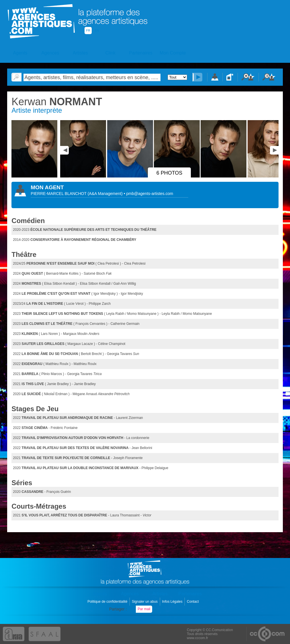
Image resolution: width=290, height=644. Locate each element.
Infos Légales (173, 602)
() (106, 194)
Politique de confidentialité (108, 602)
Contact (193, 602)
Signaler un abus (145, 602)
